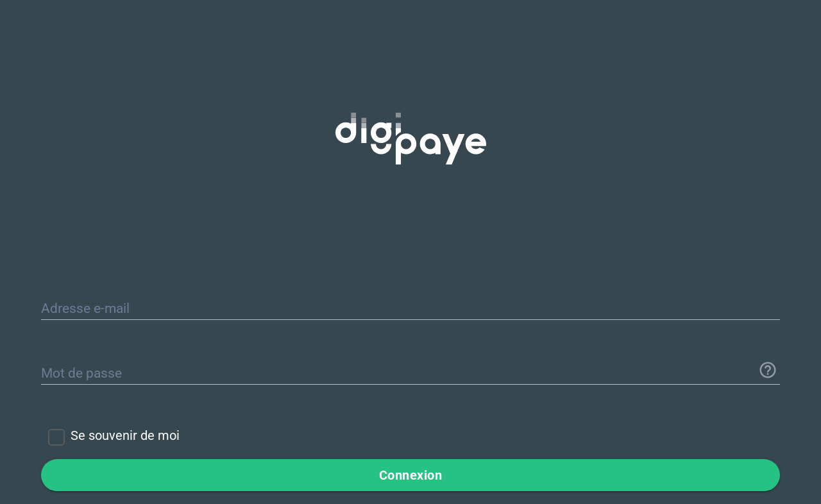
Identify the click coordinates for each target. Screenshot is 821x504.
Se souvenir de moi (125, 435)
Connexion (411, 475)
